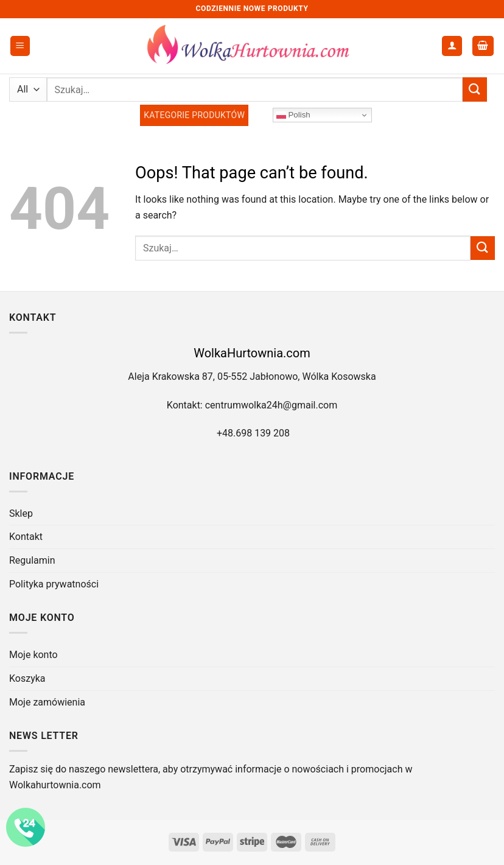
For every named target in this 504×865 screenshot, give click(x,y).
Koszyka (27, 678)
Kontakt (26, 537)
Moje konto (33, 655)
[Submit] (475, 89)
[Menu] (20, 46)
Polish (293, 115)
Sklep (21, 513)
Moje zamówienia (47, 702)
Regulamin (32, 560)
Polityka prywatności (54, 584)
